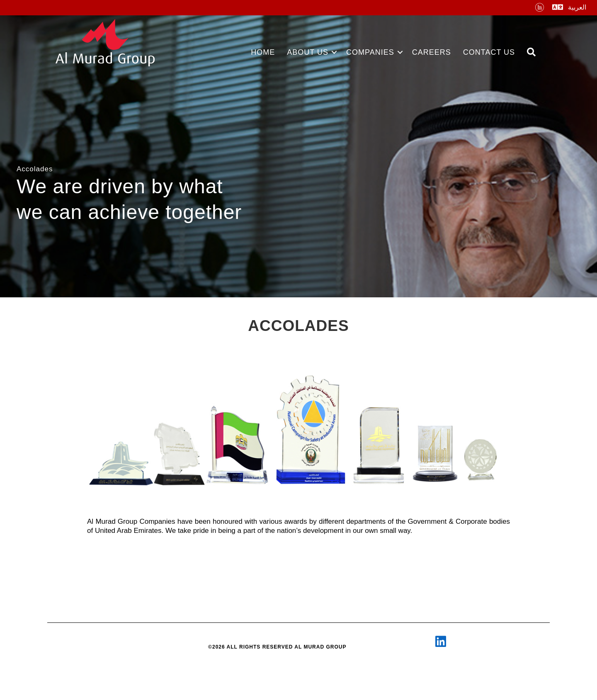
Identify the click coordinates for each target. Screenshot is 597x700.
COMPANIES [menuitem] (370, 52)
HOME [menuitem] (263, 52)
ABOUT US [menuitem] (308, 52)
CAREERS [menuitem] (432, 52)
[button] (334, 52)
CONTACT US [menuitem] (489, 52)
